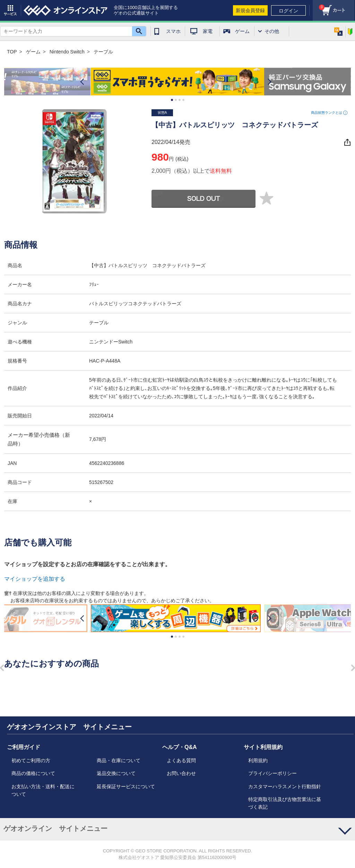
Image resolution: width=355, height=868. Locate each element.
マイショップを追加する (35, 579)
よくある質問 (181, 760)
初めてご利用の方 (31, 760)
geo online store (66, 10)
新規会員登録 (250, 10)
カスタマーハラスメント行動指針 (285, 786)
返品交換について (116, 773)
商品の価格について (33, 773)
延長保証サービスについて (126, 786)
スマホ (173, 31)
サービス (10, 10)
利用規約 (258, 760)
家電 (208, 31)
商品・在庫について (119, 760)
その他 (272, 31)
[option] (177, 82)
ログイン (288, 11)
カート (319, 5)
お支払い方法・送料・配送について (43, 790)
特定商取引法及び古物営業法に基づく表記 (285, 803)
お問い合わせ (181, 773)
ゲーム (242, 31)
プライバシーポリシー (272, 773)
